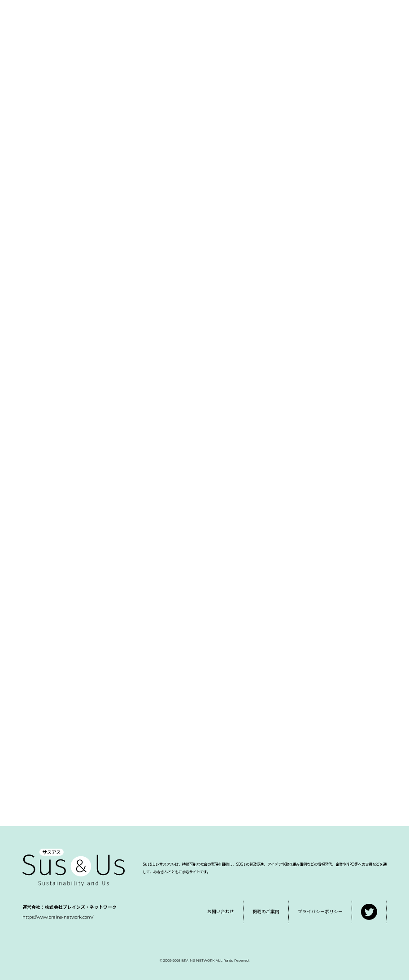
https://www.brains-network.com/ (58, 917)
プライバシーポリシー (320, 911)
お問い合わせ (221, 911)
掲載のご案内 (266, 911)
